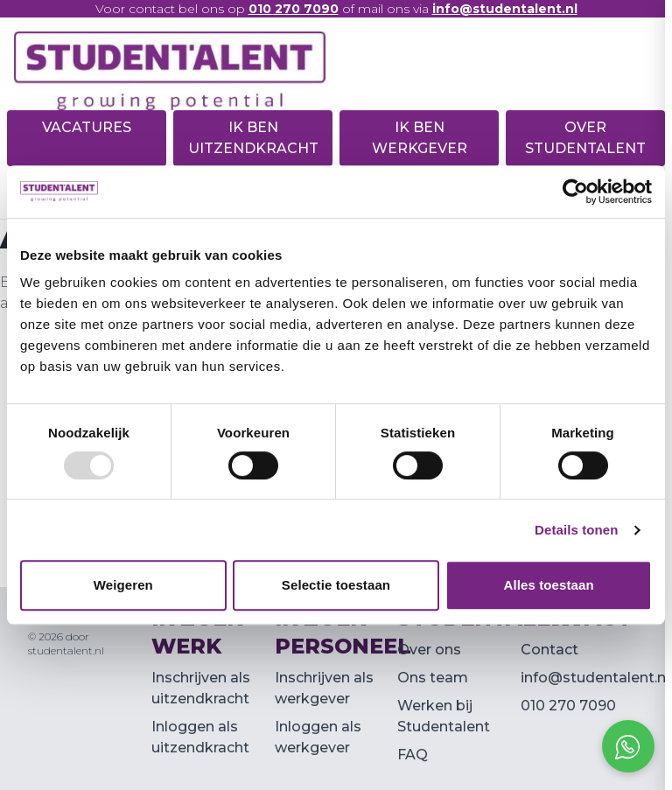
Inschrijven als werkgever (324, 688)
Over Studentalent (585, 138)
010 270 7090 (568, 706)
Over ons (429, 650)
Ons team (433, 678)
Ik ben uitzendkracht (253, 138)
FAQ (413, 755)
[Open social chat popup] (628, 746)
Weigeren (123, 585)
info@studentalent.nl (595, 678)
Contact (549, 650)
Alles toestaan (549, 585)
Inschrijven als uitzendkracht (201, 688)
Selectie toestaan (336, 585)
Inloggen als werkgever (318, 737)
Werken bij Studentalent (444, 716)
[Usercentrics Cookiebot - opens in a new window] (575, 192)
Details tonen (576, 530)
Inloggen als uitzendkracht (200, 737)
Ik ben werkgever (420, 138)
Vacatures (87, 127)
